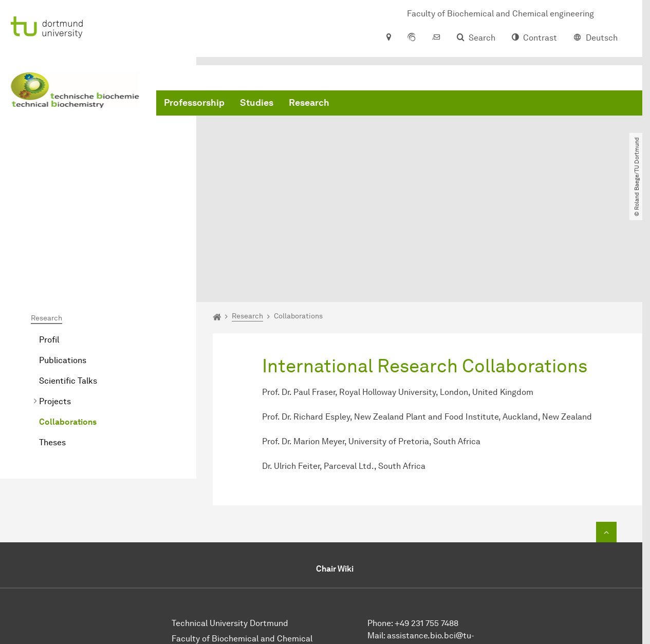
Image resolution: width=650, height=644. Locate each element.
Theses (52, 340)
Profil (49, 238)
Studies (257, 103)
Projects (55, 299)
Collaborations (68, 320)
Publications (63, 258)
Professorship (194, 103)
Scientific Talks (68, 279)
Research (309, 103)
